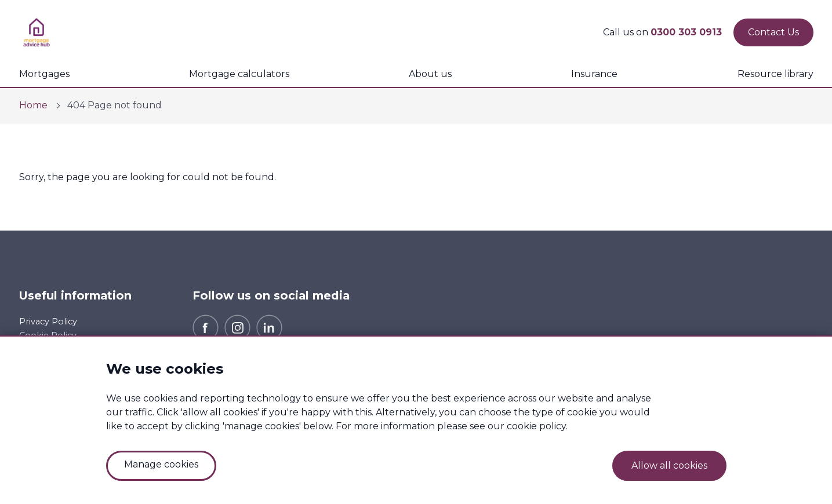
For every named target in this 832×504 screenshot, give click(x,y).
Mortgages (44, 74)
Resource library (775, 74)
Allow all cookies (669, 465)
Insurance (594, 74)
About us (430, 74)
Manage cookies (161, 464)
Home (33, 105)
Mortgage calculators (239, 74)
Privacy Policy (48, 322)
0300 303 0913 (686, 32)
